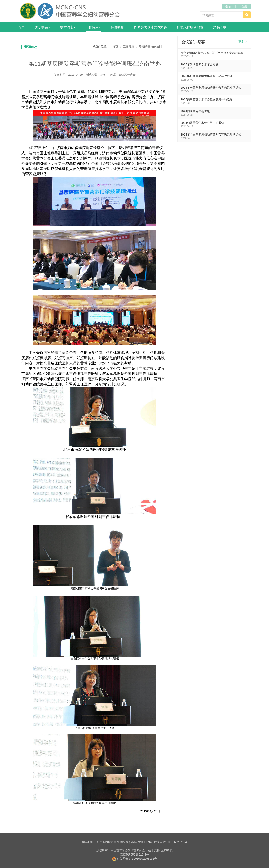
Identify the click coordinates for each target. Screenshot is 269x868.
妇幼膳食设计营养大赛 (150, 27)
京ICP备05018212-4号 (134, 855)
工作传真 (93, 27)
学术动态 (68, 27)
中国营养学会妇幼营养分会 (128, 850)
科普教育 (117, 27)
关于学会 (42, 27)
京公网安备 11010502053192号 (135, 859)
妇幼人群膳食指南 (190, 27)
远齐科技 (167, 850)
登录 (228, 6)
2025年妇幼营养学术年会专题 (200, 64)
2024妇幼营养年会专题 (195, 111)
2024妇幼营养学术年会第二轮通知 (202, 123)
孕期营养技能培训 (150, 47)
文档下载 (220, 27)
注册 (245, 6)
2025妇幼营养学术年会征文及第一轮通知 (207, 99)
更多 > (242, 42)
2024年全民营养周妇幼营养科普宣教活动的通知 (211, 134)
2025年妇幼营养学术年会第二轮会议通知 (207, 76)
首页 (21, 27)
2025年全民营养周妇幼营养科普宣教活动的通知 (211, 88)
